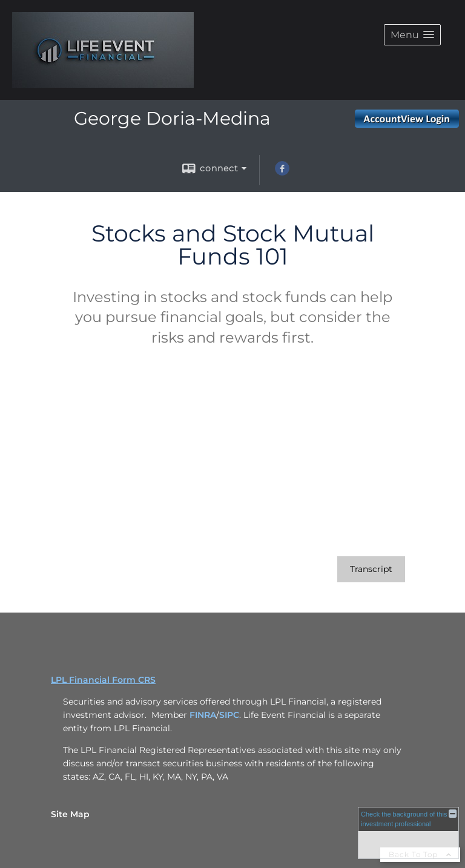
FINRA (203, 715)
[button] (412, 35)
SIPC (229, 715)
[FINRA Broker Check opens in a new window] (408, 833)
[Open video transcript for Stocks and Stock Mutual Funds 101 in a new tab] (371, 569)
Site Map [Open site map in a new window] (70, 814)
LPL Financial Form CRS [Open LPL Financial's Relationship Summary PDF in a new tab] (103, 680)
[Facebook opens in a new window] (282, 173)
